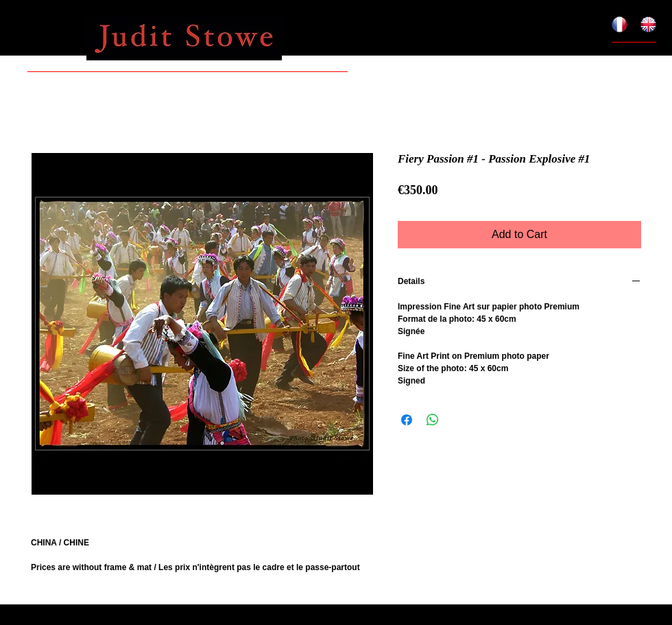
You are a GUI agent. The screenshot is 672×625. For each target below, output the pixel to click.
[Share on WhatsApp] (433, 420)
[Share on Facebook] (407, 420)
